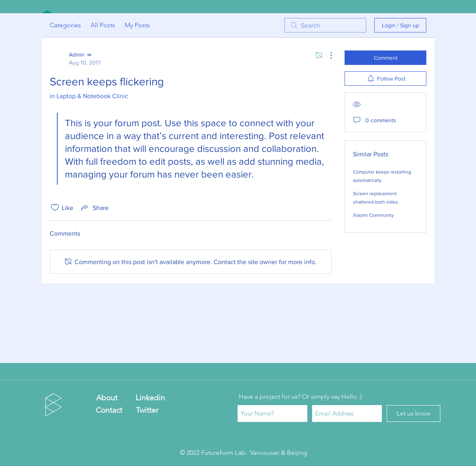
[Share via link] (94, 208)
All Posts (103, 25)
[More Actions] (327, 55)
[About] (107, 398)
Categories (65, 25)
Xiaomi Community (373, 215)
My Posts (137, 25)
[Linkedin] (150, 398)
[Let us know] (413, 414)
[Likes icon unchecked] (55, 208)
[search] (325, 25)
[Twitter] (147, 410)
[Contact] (109, 410)
